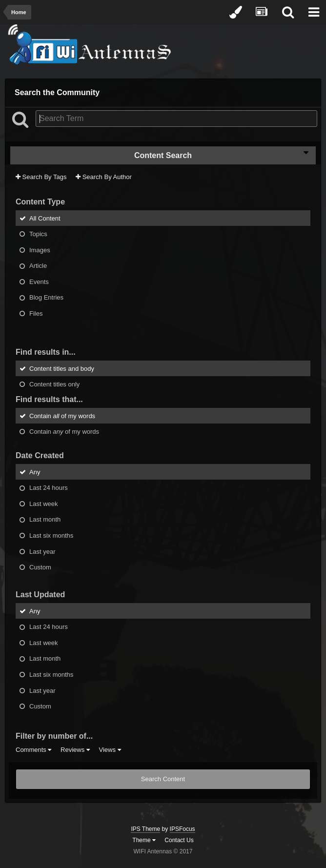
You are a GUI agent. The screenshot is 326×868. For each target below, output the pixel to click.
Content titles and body (62, 368)
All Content (45, 218)
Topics (38, 234)
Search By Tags (41, 177)
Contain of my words (62, 415)
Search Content (163, 779)
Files (36, 313)
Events (39, 281)
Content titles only (54, 384)
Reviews (75, 750)
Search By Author (104, 177)
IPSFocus (183, 829)
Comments (33, 750)
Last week (44, 503)
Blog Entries (46, 297)
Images (40, 250)
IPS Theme (145, 829)
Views (110, 750)
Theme (144, 840)
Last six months (51, 535)
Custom (40, 567)
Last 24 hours (49, 488)
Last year (42, 551)
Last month (45, 519)
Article (38, 266)
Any (35, 472)
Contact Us (179, 840)
